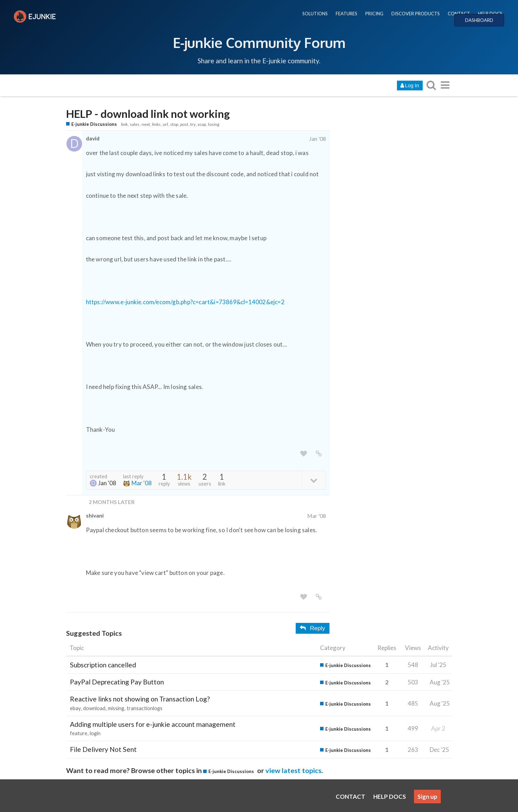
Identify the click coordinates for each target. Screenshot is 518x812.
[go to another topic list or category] (445, 85)
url (165, 124)
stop (174, 124)
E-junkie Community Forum (259, 42)
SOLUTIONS (315, 14)
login (95, 733)
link (124, 124)
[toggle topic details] (314, 480)
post (184, 124)
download (94, 708)
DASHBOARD (479, 20)
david (93, 138)
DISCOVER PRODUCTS (416, 14)
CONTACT (459, 14)
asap (202, 124)
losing (214, 124)
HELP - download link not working (148, 114)
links (156, 124)
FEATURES (346, 14)
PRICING (374, 14)
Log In (410, 86)
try (193, 124)
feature (79, 733)
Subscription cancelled (103, 665)
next (146, 124)
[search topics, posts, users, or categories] (431, 85)
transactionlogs (145, 708)
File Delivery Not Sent (103, 749)
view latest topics (293, 770)
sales (135, 124)
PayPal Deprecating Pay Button (117, 682)
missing (116, 708)
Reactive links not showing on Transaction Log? (140, 699)
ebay (75, 708)
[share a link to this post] (319, 454)
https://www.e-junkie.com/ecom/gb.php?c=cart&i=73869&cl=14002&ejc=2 (185, 302)
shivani (95, 515)
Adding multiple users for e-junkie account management (153, 724)
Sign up (427, 797)
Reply (312, 628)
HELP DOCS (490, 14)
